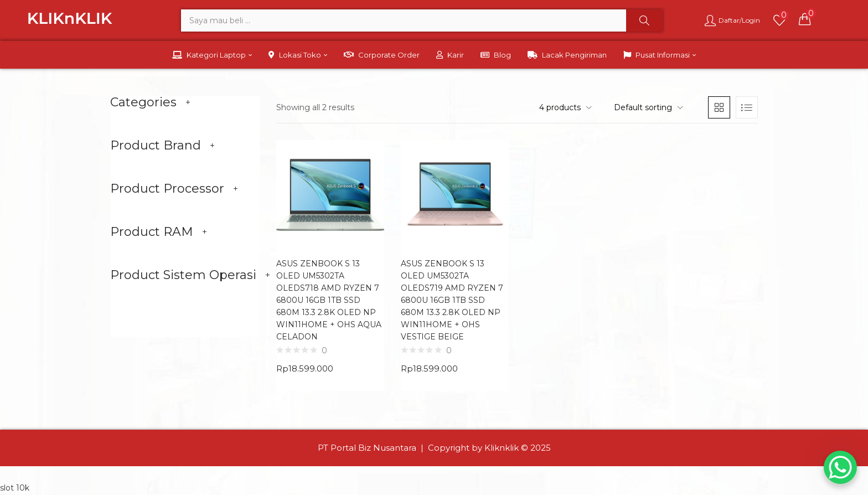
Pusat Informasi (660, 55)
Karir (450, 55)
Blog (496, 55)
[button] (805, 19)
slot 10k (15, 488)
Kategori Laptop (212, 55)
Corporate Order (382, 55)
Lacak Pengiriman (567, 55)
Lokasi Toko (298, 55)
